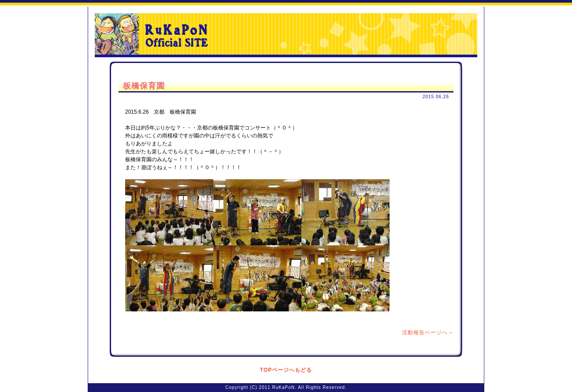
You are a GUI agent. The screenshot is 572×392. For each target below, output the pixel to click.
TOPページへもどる (286, 370)
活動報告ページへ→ (428, 333)
